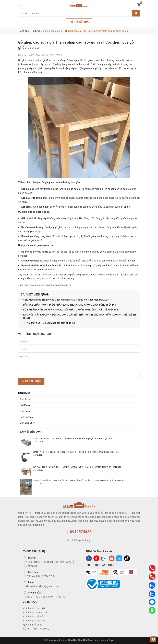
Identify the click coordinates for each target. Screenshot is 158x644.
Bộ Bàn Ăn (26, 405)
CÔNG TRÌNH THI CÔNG (36, 629)
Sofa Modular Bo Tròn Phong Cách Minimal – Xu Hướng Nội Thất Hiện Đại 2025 (65, 300)
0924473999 (48, 576)
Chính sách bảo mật (34, 608)
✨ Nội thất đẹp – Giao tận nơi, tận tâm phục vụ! (48, 323)
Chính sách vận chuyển (36, 613)
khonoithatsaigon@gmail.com (42, 586)
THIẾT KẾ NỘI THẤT (79, 22)
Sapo (111, 640)
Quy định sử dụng (33, 625)
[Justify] (136, 13)
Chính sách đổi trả (33, 617)
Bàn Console (27, 417)
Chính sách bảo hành (35, 621)
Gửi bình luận (31, 381)
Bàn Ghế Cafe (27, 423)
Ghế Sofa (25, 411)
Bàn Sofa (25, 399)
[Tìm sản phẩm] (75, 13)
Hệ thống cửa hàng (79, 540)
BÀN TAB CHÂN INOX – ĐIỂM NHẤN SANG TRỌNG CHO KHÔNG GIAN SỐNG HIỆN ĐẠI (68, 305)
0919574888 (79, 532)
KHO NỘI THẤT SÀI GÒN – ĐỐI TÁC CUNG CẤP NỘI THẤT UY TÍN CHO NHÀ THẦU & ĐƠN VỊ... (80, 481)
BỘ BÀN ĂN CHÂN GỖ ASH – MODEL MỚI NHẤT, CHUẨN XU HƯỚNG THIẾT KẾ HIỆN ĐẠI (69, 310)
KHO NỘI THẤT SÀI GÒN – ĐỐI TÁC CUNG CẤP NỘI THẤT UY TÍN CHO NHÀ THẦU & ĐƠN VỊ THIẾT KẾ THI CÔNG (79, 316)
